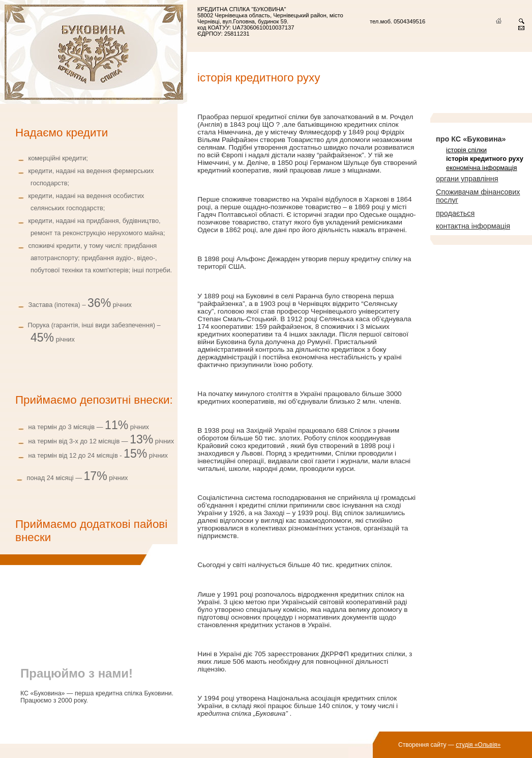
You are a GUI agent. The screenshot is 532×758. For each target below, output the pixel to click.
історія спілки (466, 150)
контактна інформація (473, 226)
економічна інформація (482, 168)
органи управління (467, 179)
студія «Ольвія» (478, 745)
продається (455, 213)
